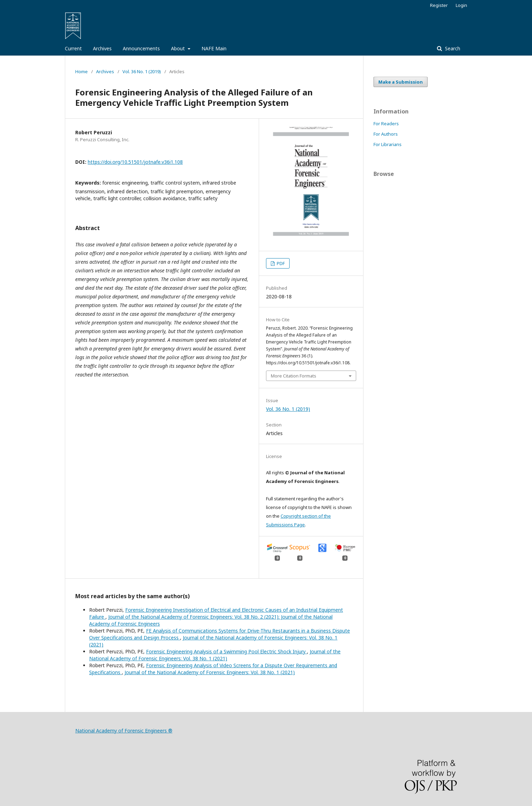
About (179, 48)
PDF (280, 263)
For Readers (386, 124)
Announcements (141, 48)
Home (81, 71)
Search (452, 48)
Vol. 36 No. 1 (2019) (142, 71)
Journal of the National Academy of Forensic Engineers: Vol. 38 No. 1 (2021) (215, 655)
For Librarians (388, 144)
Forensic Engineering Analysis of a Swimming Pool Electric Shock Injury (226, 651)
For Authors (386, 134)
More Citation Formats (294, 376)
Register (439, 5)
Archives (102, 48)
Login (461, 5)
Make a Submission (401, 82)
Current (73, 48)
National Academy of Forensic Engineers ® (124, 731)
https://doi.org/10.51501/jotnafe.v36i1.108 (135, 162)
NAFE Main (214, 48)
